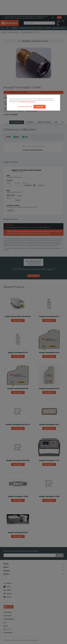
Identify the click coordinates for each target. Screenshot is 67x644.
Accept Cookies (40, 107)
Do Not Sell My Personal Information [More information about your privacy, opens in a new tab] (27, 102)
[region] (33, 103)
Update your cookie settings (26, 107)
